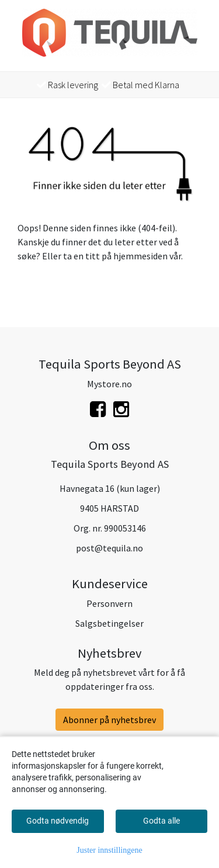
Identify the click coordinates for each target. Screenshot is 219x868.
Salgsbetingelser (109, 623)
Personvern (109, 603)
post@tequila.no (109, 548)
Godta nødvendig (58, 821)
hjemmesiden (140, 256)
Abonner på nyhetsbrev (109, 720)
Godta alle (161, 821)
